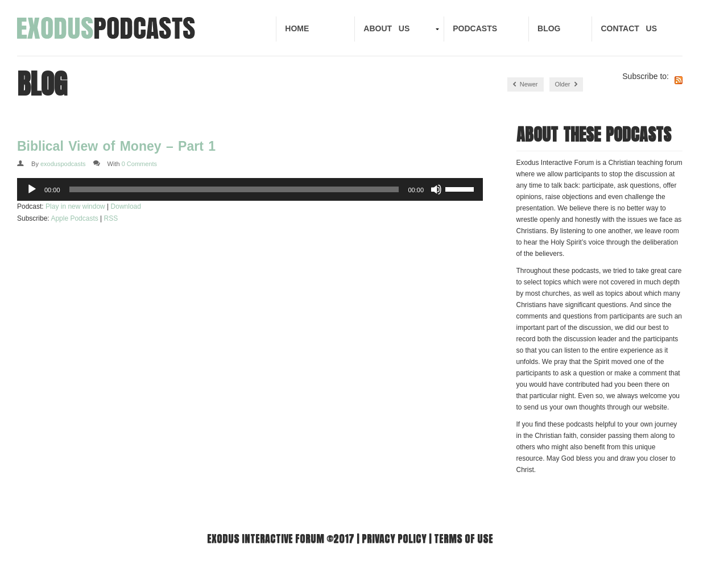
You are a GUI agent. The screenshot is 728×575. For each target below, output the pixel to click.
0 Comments (139, 164)
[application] (250, 189)
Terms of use (464, 538)
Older (566, 84)
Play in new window (75, 206)
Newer (526, 84)
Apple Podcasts (74, 218)
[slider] (234, 189)
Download (126, 206)
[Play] (32, 189)
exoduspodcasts (63, 164)
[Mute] (436, 189)
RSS (111, 218)
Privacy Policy (394, 538)
